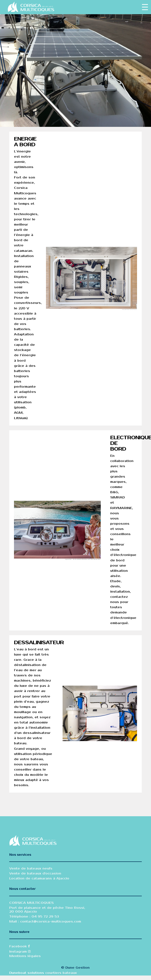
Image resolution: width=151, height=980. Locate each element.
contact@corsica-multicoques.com (51, 922)
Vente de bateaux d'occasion (35, 874)
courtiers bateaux (61, 973)
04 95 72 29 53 (45, 917)
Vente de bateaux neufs (31, 869)
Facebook (19, 946)
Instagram (20, 952)
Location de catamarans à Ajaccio (39, 878)
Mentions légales (25, 956)
